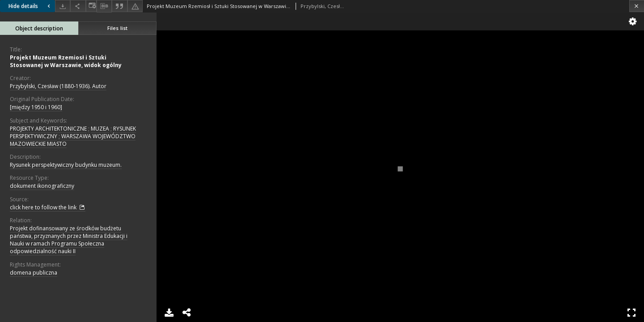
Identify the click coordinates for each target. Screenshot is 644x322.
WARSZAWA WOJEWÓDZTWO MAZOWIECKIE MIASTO (73, 140)
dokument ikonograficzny (42, 186)
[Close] (637, 6)
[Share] (78, 6)
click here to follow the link (48, 208)
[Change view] (91, 6)
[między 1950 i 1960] (36, 107)
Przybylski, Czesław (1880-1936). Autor (58, 86)
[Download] (63, 6)
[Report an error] (135, 6)
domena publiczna (34, 273)
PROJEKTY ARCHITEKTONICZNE (48, 129)
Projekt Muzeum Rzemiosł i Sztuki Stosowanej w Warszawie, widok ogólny (66, 61)
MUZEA (100, 129)
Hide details (30, 6)
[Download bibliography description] (104, 6)
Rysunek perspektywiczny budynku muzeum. (66, 165)
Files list (117, 28)
